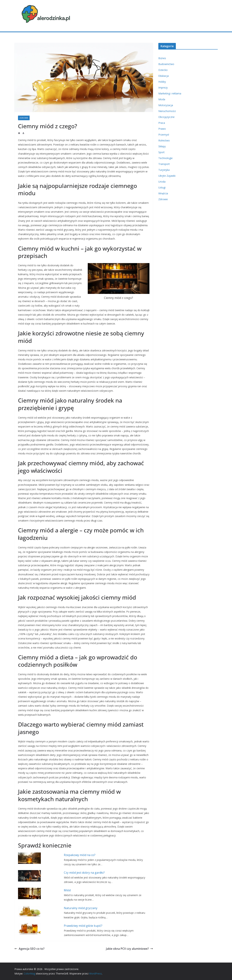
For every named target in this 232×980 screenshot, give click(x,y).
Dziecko (163, 70)
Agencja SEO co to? (29, 949)
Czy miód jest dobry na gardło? (84, 873)
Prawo (162, 129)
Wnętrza (163, 193)
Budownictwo (166, 64)
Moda (162, 99)
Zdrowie (24, 118)
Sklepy (162, 146)
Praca (162, 123)
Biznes (162, 58)
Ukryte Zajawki (167, 176)
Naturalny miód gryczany (81, 908)
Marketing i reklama (170, 93)
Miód (67, 890)
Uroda (162, 182)
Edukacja (164, 76)
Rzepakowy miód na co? (80, 855)
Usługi (162, 187)
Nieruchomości (167, 111)
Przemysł (164, 135)
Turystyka (164, 170)
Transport (164, 164)
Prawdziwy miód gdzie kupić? (83, 926)
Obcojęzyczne (166, 117)
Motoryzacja (166, 105)
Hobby (162, 82)
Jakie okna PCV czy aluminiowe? (129, 949)
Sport (161, 152)
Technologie (165, 158)
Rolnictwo (164, 140)
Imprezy (163, 88)
